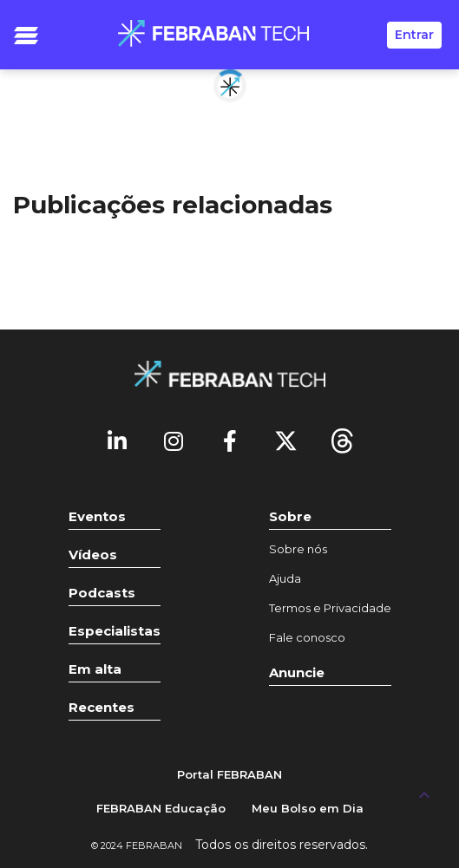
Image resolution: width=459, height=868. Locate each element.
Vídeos (93, 555)
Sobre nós (298, 549)
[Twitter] (286, 440)
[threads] (343, 440)
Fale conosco (307, 637)
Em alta (95, 669)
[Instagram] (174, 440)
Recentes (102, 707)
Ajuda (285, 578)
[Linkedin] (117, 440)
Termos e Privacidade (330, 608)
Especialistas (115, 631)
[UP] (424, 794)
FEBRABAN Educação (161, 808)
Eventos (97, 516)
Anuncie (297, 672)
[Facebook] (230, 440)
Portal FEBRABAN (229, 774)
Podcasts (102, 593)
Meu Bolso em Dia (308, 808)
